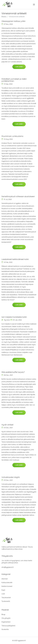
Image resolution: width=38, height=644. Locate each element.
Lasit (3, 594)
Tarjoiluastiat (6, 597)
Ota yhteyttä (6, 618)
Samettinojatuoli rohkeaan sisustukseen (18, 196)
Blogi (3, 614)
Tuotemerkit (6, 601)
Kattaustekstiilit (7, 583)
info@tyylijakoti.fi (8, 567)
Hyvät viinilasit (7, 425)
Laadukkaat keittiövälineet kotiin (15, 259)
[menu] (34, 5)
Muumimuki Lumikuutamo (12, 136)
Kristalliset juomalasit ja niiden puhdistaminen (14, 80)
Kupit (3, 590)
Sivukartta (5, 629)
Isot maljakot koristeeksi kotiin (14, 317)
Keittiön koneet (7, 586)
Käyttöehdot (6, 622)
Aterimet (5, 579)
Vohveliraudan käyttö (11, 477)
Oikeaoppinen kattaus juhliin (13, 21)
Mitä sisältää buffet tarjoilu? (13, 372)
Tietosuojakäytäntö (8, 626)
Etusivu (4, 17)
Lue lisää (19, 67)
